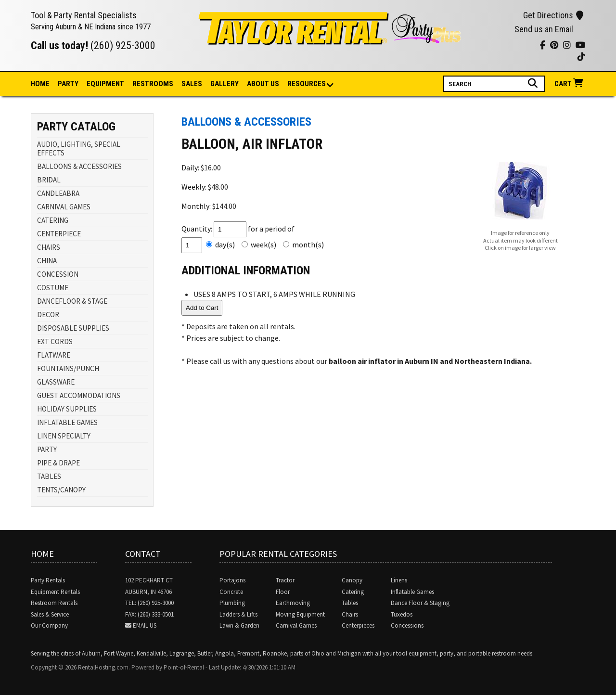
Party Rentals (48, 580)
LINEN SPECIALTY (64, 436)
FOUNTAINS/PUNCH (68, 368)
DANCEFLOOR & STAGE (72, 301)
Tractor (285, 580)
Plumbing (232, 603)
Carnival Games (296, 625)
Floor (283, 592)
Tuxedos (402, 614)
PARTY (47, 449)
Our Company (49, 625)
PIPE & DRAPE (58, 463)
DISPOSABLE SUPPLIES (73, 328)
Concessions (407, 625)
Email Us (145, 625)
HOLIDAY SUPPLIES (67, 409)
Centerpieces (358, 625)
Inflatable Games (412, 592)
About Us (263, 84)
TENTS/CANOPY (61, 490)
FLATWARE (54, 355)
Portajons (232, 580)
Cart (570, 84)
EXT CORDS (55, 341)
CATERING (53, 220)
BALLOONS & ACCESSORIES (79, 166)
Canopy (352, 580)
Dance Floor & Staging (420, 603)
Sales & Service (50, 614)
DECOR (48, 315)
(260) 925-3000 (123, 45)
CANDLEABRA (58, 193)
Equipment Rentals (55, 592)
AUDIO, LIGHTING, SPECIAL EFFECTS (79, 148)
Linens (399, 580)
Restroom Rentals (54, 603)
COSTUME (53, 288)
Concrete (231, 592)
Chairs (350, 614)
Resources (307, 84)
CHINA (47, 261)
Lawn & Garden (239, 625)
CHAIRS (49, 247)
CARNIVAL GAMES (64, 207)
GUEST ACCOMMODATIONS (79, 395)
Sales (192, 84)
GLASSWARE (56, 382)
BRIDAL (49, 180)
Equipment (105, 84)
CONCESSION (58, 274)
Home (40, 84)
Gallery (225, 84)
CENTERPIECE (59, 234)
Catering (353, 592)
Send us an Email (544, 29)
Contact (143, 554)
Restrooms (153, 84)
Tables (350, 603)
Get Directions (553, 15)
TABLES (49, 476)
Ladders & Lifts (238, 614)
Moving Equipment (300, 614)
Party (68, 84)
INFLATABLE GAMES (67, 422)
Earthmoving (293, 603)
